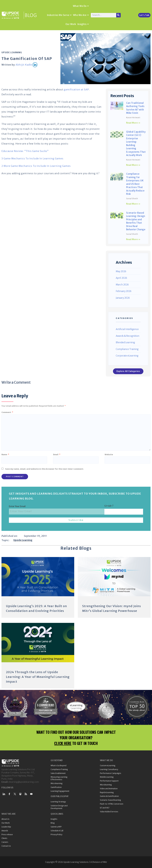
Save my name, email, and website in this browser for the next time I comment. (45, 469)
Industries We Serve (59, 15)
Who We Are (81, 15)
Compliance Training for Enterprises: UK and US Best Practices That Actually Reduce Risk (135, 184)
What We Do (81, 6)
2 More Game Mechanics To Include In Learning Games (36, 166)
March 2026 (122, 285)
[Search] (118, 15)
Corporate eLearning (127, 356)
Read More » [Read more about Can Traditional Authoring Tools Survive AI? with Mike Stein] (133, 123)
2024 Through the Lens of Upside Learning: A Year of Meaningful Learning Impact (38, 677)
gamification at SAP (76, 89)
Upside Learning (12, 52)
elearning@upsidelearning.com (24, 782)
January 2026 (123, 298)
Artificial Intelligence (127, 329)
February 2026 (124, 291)
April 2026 (121, 278)
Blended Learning (125, 342)
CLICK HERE (63, 743)
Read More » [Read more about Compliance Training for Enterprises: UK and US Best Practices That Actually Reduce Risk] (133, 204)
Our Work (71, 24)
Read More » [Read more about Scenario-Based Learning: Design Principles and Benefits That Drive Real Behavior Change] (133, 239)
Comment (7, 412)
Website (109, 454)
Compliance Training (127, 349)
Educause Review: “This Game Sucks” (25, 151)
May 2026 (121, 271)
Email (57, 454)
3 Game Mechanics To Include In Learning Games (32, 158)
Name (5, 454)
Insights (83, 24)
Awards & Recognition (128, 336)
